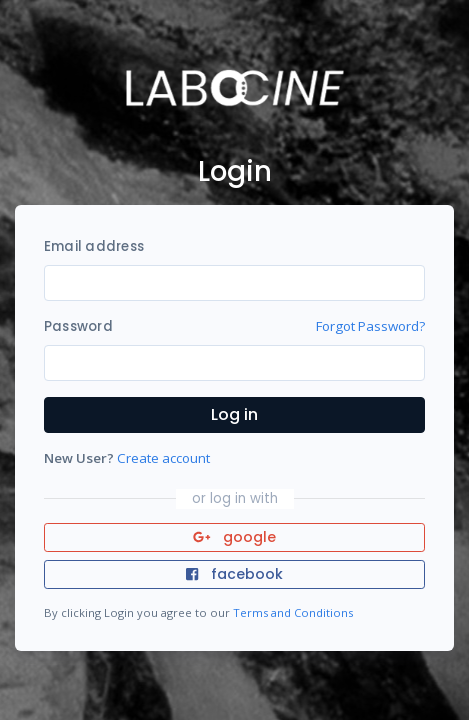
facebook (234, 574)
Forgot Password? (370, 326)
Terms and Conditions (293, 612)
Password (78, 326)
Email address (94, 246)
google (234, 537)
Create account (163, 458)
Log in (234, 414)
